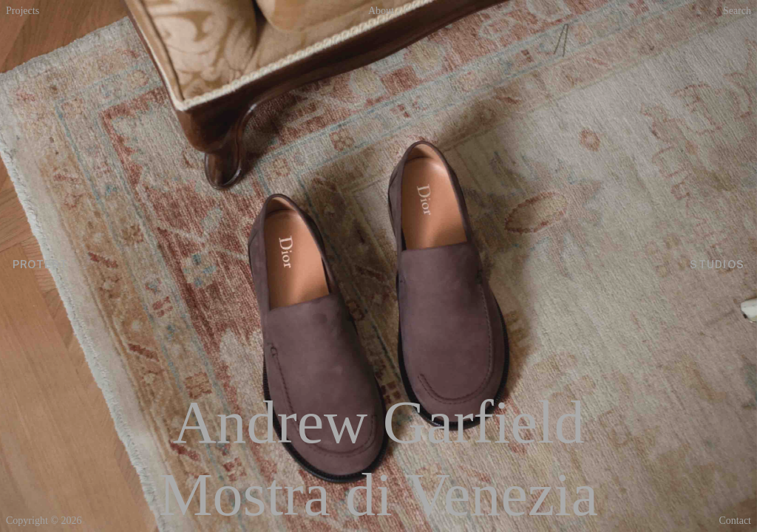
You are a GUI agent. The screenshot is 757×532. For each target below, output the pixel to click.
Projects (23, 11)
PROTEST (43, 266)
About (381, 11)
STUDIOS (715, 266)
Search (737, 11)
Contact (735, 521)
